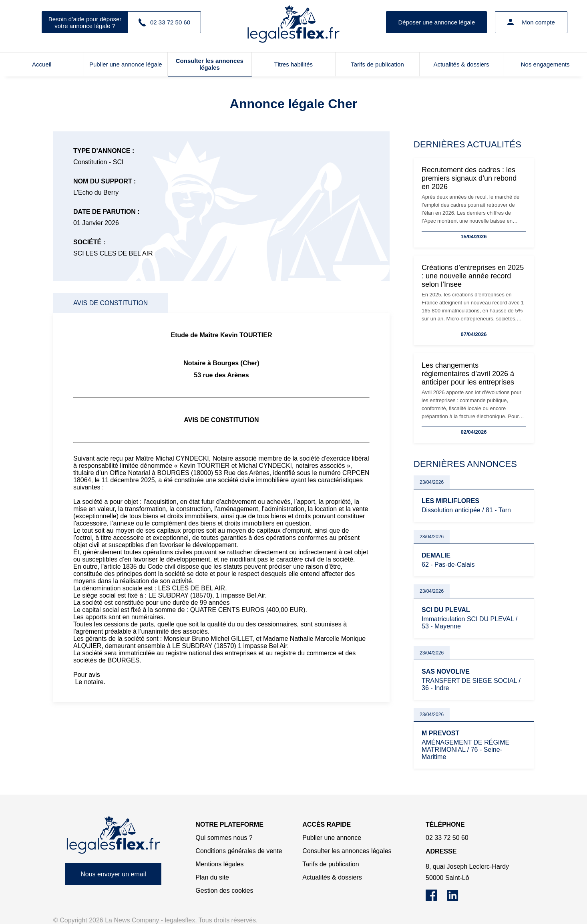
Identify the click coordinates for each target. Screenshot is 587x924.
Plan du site (212, 877)
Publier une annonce (332, 838)
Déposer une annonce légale (436, 22)
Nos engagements (545, 64)
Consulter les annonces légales (210, 64)
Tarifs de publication (377, 64)
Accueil (42, 64)
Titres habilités (293, 64)
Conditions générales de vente (239, 851)
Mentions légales (219, 864)
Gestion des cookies (224, 891)
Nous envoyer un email (113, 874)
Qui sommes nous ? (224, 838)
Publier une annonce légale (126, 64)
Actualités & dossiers (461, 64)
